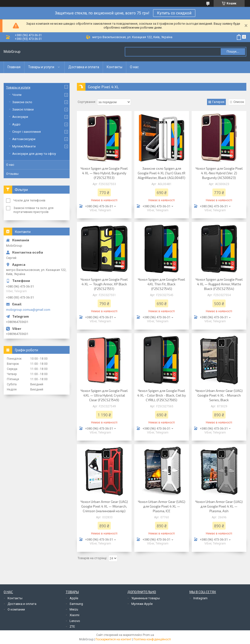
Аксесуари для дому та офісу (34, 154)
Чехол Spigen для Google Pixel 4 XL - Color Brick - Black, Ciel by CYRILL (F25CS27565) (161, 395)
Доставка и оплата (84, 67)
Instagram (200, 598)
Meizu (74, 609)
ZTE (72, 627)
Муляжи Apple (142, 604)
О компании (16, 609)
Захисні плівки (23, 109)
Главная (14, 67)
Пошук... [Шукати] (233, 51)
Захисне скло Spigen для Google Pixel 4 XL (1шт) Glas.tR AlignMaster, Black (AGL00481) (161, 173)
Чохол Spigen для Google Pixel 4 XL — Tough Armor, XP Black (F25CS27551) (104, 284)
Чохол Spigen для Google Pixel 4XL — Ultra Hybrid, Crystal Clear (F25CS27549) (104, 395)
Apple (74, 598)
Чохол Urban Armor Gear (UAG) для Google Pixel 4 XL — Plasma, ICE (162, 506)
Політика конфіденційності (152, 639)
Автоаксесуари (24, 139)
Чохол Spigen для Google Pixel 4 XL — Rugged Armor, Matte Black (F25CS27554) (219, 284)
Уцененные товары (146, 598)
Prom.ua (148, 635)
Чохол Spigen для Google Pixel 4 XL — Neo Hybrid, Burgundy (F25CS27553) (104, 173)
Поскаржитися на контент (113, 639)
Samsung (76, 604)
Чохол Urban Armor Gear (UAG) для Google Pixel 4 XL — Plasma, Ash (219, 506)
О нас (134, 67)
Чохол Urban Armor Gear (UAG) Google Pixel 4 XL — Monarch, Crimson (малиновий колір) (104, 506)
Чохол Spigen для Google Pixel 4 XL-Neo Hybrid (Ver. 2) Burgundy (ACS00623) (219, 173)
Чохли (17, 95)
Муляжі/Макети (24, 146)
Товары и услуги (41, 67)
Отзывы (12, 174)
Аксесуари (20, 117)
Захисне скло (22, 102)
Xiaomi (74, 615)
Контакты (115, 67)
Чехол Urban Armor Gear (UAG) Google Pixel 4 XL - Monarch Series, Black (219, 395)
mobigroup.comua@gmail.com (28, 310)
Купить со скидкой (174, 13)
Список (239, 102)
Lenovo (75, 621)
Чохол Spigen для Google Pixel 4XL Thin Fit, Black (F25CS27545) (161, 284)
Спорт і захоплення (26, 132)
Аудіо (16, 124)
